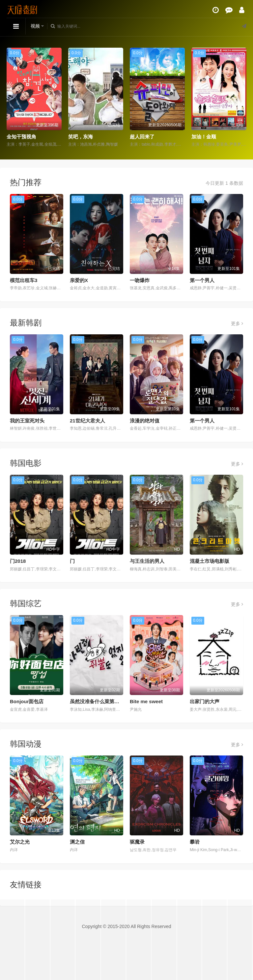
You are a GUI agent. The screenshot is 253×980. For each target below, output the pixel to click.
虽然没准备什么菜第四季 (97, 701)
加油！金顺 (204, 137)
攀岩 (195, 842)
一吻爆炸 (140, 280)
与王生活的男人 (147, 561)
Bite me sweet (146, 701)
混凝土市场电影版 (210, 561)
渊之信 (77, 842)
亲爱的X (79, 280)
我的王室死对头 (27, 421)
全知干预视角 (21, 137)
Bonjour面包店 (27, 701)
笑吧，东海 (81, 137)
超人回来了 (142, 137)
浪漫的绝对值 (145, 421)
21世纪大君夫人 (87, 421)
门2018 (18, 561)
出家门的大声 (205, 701)
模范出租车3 (24, 280)
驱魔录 (137, 842)
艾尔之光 (20, 842)
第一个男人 (202, 280)
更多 (237, 323)
